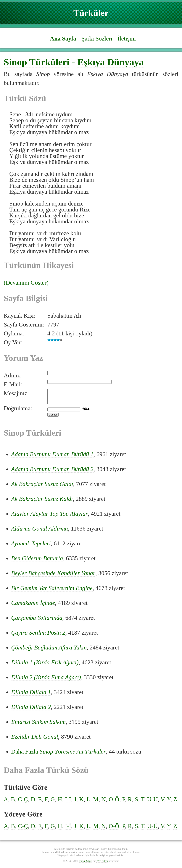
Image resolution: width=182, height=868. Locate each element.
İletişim (127, 38)
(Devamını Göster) (26, 283)
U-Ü (152, 802)
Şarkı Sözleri (97, 38)
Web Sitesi (102, 864)
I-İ (68, 802)
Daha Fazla (58, 754)
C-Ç (23, 802)
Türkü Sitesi (86, 864)
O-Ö (114, 802)
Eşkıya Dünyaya (111, 62)
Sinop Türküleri (37, 62)
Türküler (91, 13)
